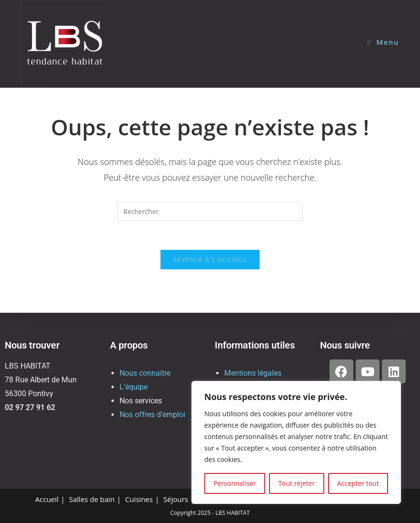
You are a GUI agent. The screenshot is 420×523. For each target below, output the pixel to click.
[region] (296, 442)
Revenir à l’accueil (210, 259)
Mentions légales (253, 373)
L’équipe (134, 387)
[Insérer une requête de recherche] (210, 211)
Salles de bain (92, 499)
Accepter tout (358, 483)
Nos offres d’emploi (152, 415)
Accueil (47, 499)
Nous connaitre (145, 373)
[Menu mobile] (383, 42)
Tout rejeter (296, 483)
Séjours (176, 499)
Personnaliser (235, 483)
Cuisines (139, 499)
